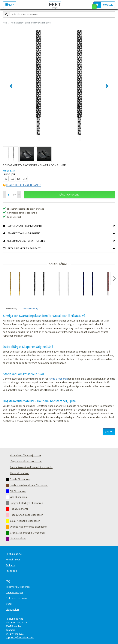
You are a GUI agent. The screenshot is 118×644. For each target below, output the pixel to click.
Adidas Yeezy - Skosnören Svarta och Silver (31, 23)
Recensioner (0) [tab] (31, 308)
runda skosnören (58, 379)
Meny (10, 5)
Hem (5, 23)
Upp (109, 432)
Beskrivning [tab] (11, 308)
